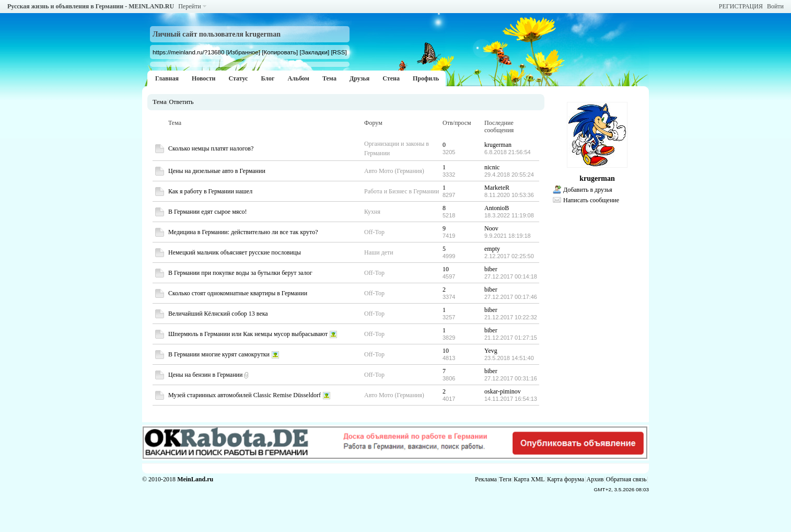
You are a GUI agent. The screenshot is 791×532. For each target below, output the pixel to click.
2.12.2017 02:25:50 (509, 256)
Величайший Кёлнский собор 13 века (218, 314)
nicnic (492, 167)
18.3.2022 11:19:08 (509, 215)
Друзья (359, 78)
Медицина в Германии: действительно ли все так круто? (243, 232)
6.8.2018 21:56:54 (508, 152)
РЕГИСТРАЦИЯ (741, 6)
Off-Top (374, 232)
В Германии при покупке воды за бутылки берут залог (240, 273)
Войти (775, 6)
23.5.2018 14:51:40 (509, 358)
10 (446, 269)
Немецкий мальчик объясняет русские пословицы (235, 252)
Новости (204, 78)
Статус (238, 78)
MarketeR (497, 188)
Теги (505, 479)
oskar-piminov (503, 391)
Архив (595, 479)
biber (491, 269)
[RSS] (339, 52)
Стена (391, 78)
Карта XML (529, 479)
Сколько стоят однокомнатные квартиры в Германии (238, 293)
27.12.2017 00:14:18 (511, 276)
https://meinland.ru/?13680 (188, 52)
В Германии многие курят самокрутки (219, 354)
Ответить (181, 102)
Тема (329, 78)
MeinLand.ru (195, 479)
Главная (167, 78)
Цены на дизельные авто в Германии (217, 171)
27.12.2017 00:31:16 (511, 378)
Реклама (486, 479)
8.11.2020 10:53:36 (509, 195)
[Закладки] (314, 52)
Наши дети (379, 252)
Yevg (491, 351)
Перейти (189, 6)
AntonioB (497, 208)
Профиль (426, 78)
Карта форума (566, 479)
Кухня (372, 212)
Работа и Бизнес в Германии (402, 191)
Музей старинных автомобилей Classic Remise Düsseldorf (245, 395)
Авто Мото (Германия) (394, 171)
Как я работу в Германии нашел (210, 191)
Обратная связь (626, 479)
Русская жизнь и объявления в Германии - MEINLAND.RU (91, 6)
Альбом (298, 78)
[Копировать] (280, 52)
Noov (491, 228)
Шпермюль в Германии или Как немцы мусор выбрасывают (248, 334)
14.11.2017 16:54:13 (511, 399)
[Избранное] (243, 52)
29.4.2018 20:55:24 (509, 175)
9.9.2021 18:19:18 (508, 236)
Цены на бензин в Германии (205, 375)
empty (492, 249)
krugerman (498, 145)
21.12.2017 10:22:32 (511, 317)
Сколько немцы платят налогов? (211, 148)
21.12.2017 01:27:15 (511, 338)
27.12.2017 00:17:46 (511, 297)
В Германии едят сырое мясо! (208, 212)
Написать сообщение (591, 200)
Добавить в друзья (588, 190)
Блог (267, 78)
